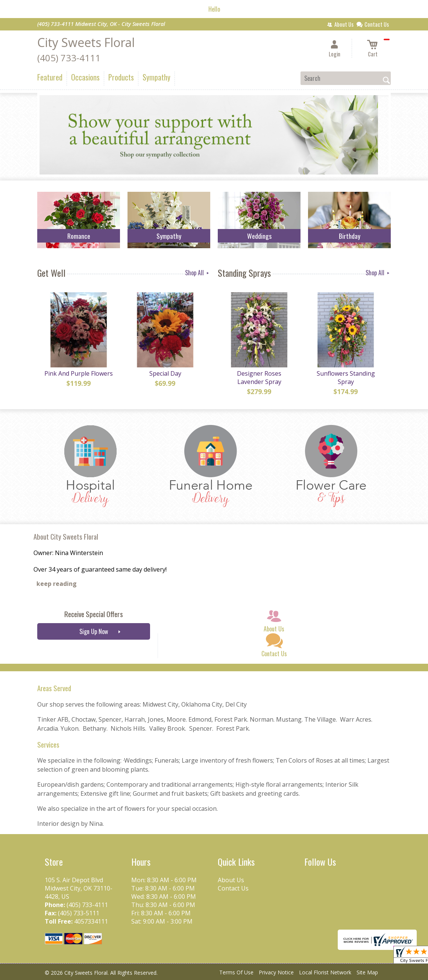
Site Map (367, 972)
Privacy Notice (276, 972)
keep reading (57, 584)
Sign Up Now (94, 631)
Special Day (165, 373)
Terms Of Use (236, 972)
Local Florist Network (325, 972)
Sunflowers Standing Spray (346, 378)
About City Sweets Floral (66, 536)
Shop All (198, 273)
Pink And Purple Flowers (79, 373)
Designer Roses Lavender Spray (259, 378)
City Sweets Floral (86, 42)
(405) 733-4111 (69, 58)
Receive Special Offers (94, 614)
